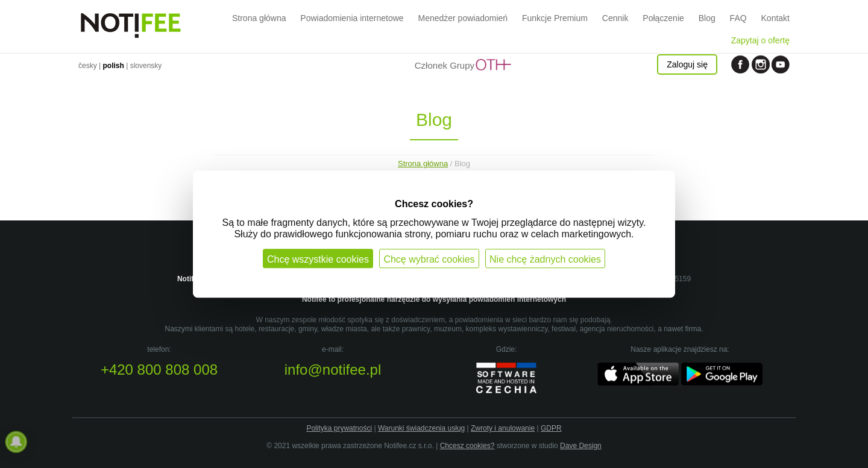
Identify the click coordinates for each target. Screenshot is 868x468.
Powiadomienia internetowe (352, 18)
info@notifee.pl (333, 370)
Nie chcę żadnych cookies (545, 259)
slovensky (146, 66)
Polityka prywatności (339, 428)
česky (88, 66)
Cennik (615, 18)
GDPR (551, 428)
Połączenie (663, 18)
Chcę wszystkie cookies (318, 259)
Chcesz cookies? (467, 446)
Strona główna (259, 18)
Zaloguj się (687, 64)
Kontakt (775, 18)
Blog (707, 18)
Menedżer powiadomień (463, 18)
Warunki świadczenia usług (421, 428)
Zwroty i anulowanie (503, 428)
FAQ (738, 18)
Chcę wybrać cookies (429, 259)
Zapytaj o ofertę (760, 40)
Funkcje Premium (555, 18)
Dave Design (581, 446)
